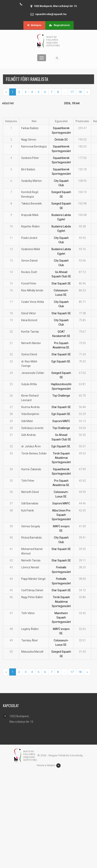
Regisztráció (59, 25)
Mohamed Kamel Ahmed (32, 551)
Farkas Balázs (30, 128)
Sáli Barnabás (30, 503)
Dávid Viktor (29, 313)
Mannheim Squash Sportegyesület (61, 618)
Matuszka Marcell (32, 652)
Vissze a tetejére (49, 766)
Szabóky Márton (31, 181)
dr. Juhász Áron (31, 446)
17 (72, 92)
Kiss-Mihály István (32, 290)
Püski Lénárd (29, 238)
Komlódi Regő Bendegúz (30, 194)
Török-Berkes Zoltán (34, 453)
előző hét (8, 103)
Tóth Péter (28, 481)
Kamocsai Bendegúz (34, 146)
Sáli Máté (27, 421)
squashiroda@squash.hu (51, 14)
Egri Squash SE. (61, 361)
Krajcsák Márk (30, 215)
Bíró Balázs (28, 169)
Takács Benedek (31, 204)
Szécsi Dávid (29, 354)
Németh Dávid (30, 492)
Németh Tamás (31, 560)
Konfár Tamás (30, 332)
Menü (42, 58)
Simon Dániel (29, 261)
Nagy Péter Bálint (32, 597)
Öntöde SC (61, 140)
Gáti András (29, 435)
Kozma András (30, 407)
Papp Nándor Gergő (33, 579)
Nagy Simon (29, 140)
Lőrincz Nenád (30, 567)
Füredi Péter (29, 283)
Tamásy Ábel (29, 640)
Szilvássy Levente (32, 428)
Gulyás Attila (29, 384)
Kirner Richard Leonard (30, 398)
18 (80, 92)
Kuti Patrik (28, 510)
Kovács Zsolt (29, 272)
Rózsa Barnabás (31, 538)
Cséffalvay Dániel (32, 590)
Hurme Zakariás (31, 469)
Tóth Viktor (28, 613)
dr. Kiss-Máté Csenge (29, 364)
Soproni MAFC (61, 421)
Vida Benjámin (30, 414)
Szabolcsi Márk (31, 249)
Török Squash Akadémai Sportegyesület (61, 458)
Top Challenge (61, 396)
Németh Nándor (31, 343)
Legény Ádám (30, 629)
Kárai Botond (29, 320)
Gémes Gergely (31, 526)
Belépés (34, 25)
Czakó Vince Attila (33, 302)
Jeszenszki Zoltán (33, 373)
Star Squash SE (61, 283)
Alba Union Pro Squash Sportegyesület (61, 515)
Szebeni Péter (30, 158)
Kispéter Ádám (30, 226)
